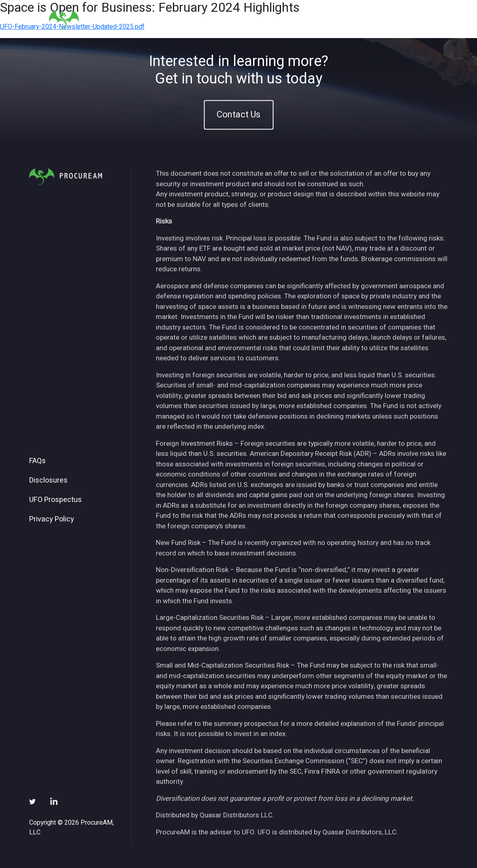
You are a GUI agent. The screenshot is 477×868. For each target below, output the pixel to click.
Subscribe (367, 20)
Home (200, 20)
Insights (295, 20)
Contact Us (238, 115)
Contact (409, 20)
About (231, 20)
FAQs (37, 461)
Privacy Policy (52, 519)
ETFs (261, 20)
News (329, 20)
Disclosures (48, 481)
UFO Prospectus (55, 500)
